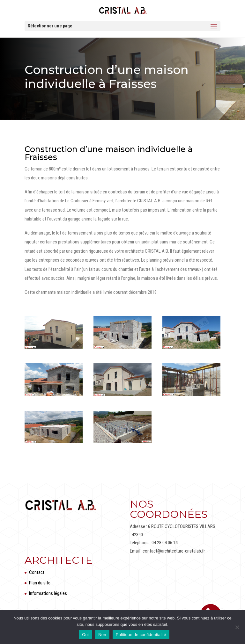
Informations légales (48, 593)
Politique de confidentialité (141, 635)
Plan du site (40, 583)
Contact (37, 572)
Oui (85, 635)
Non (102, 635)
